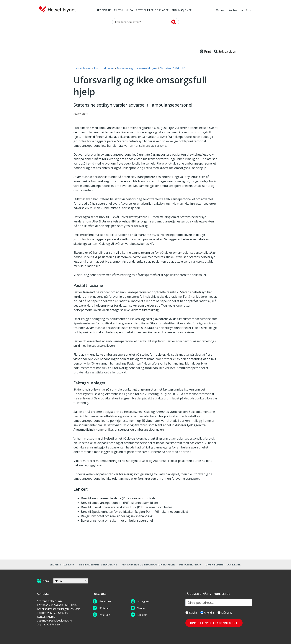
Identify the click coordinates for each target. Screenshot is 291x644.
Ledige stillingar (62, 564)
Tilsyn (118, 10)
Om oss (221, 10)
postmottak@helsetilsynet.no (54, 621)
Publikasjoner (182, 10)
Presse (250, 10)
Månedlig (225, 613)
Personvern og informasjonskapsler (148, 564)
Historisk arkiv (190, 564)
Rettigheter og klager (152, 10)
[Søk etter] (145, 22)
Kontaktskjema (46, 617)
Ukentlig (207, 613)
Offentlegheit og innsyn (223, 564)
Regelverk (104, 10)
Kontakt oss (236, 10)
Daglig (191, 613)
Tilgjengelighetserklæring (98, 564)
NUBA (129, 10)
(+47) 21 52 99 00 (58, 613)
